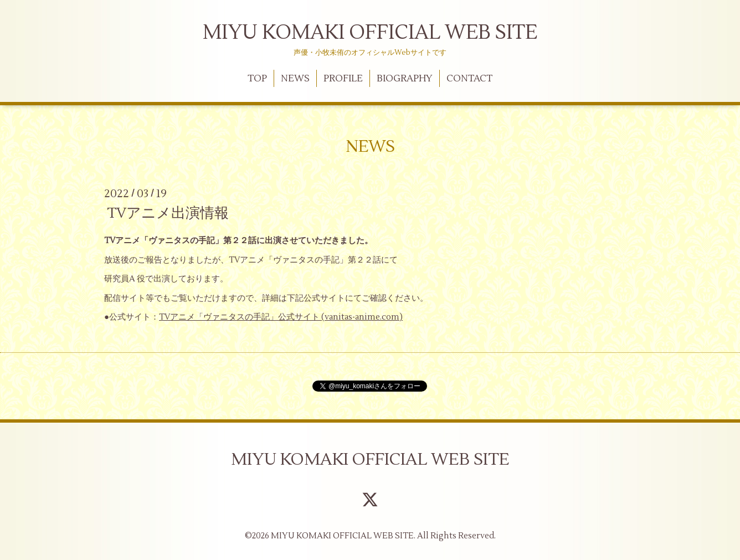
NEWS (295, 79)
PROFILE (343, 79)
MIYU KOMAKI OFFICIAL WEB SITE (370, 33)
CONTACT (469, 79)
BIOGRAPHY (405, 79)
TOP (257, 79)
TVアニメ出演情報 (168, 213)
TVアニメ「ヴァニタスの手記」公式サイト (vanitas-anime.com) (281, 317)
